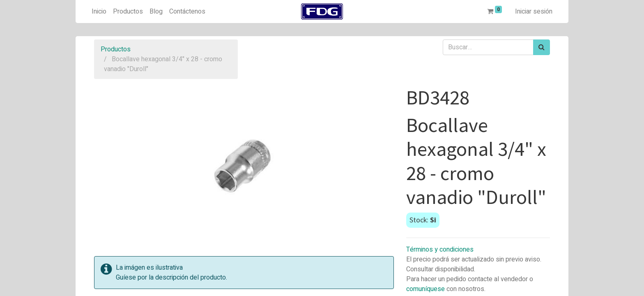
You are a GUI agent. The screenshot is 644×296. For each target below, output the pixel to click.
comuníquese (425, 289)
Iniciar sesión (534, 12)
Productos (116, 49)
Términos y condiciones (440, 250)
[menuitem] (99, 12)
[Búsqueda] (542, 47)
